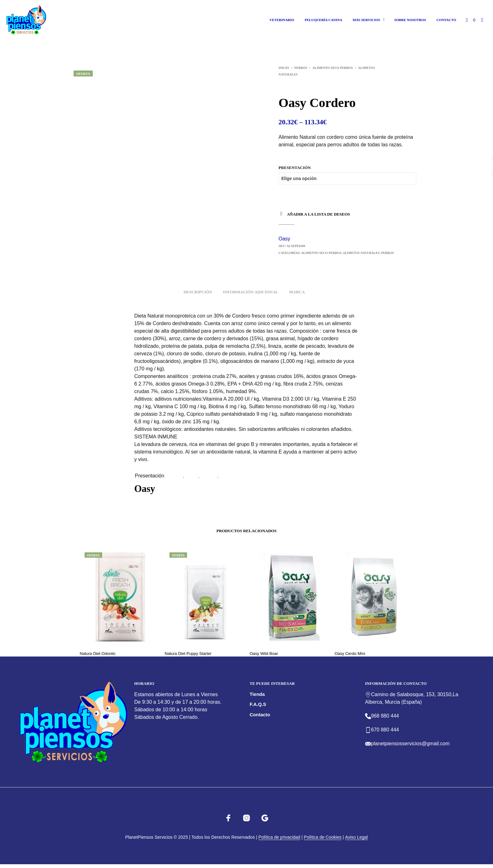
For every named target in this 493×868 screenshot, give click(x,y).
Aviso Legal (357, 837)
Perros (301, 68)
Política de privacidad (279, 837)
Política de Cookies (323, 837)
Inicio (284, 68)
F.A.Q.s (258, 704)
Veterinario (282, 20)
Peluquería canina (324, 20)
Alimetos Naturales (361, 253)
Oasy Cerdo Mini (350, 654)
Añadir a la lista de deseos (319, 214)
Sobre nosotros (410, 20)
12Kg (177, 476)
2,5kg (192, 476)
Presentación (295, 168)
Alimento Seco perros (333, 68)
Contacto (446, 20)
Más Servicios (366, 20)
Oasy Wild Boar (264, 654)
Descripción (198, 292)
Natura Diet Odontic (98, 654)
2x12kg (209, 476)
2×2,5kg (229, 476)
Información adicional (251, 292)
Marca (297, 292)
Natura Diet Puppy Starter (188, 654)
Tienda (257, 694)
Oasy (284, 239)
